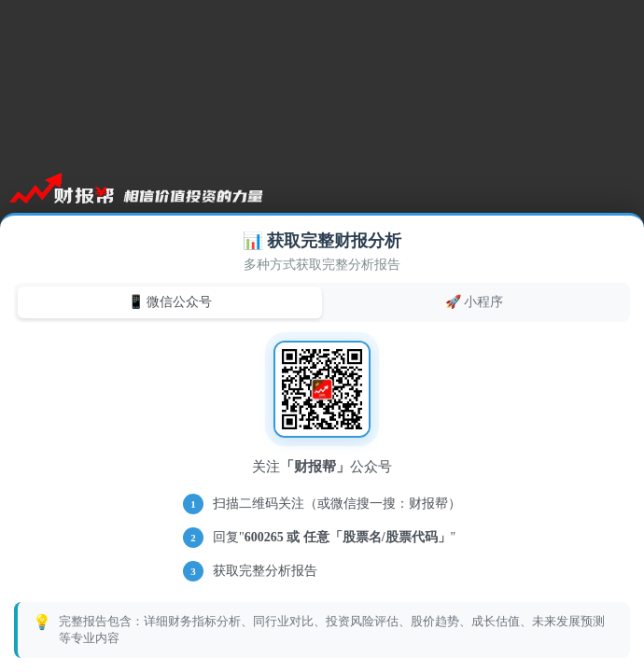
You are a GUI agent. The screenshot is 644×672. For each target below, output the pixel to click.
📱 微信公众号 (170, 301)
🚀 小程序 (475, 301)
